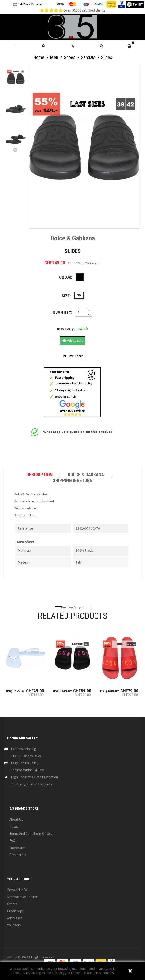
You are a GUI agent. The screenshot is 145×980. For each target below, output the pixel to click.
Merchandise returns (23, 897)
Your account (19, 879)
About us (16, 819)
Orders (12, 904)
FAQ (12, 841)
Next (15, 150)
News (14, 826)
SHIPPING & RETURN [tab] (73, 480)
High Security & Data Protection (34, 777)
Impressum (17, 848)
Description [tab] (40, 475)
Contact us (18, 855)
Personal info (17, 890)
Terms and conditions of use (31, 834)
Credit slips (15, 911)
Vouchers (14, 925)
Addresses (15, 918)
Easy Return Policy (25, 763)
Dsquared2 (15, 691)
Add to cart (73, 341)
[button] (102, 46)
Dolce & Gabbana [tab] (86, 475)
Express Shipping (24, 749)
